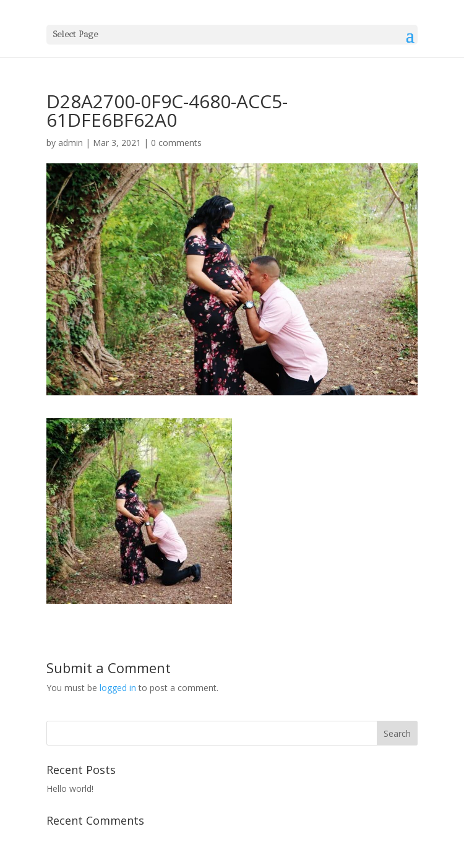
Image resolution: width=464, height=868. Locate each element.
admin (71, 143)
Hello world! (70, 789)
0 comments (176, 143)
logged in (118, 688)
